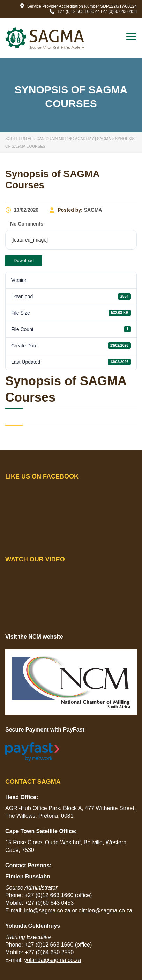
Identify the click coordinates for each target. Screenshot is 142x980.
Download (24, 260)
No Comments (26, 224)
